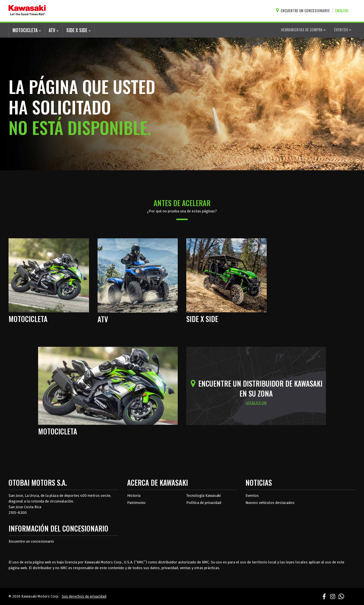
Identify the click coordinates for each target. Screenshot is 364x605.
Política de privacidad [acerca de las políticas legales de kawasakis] (204, 503)
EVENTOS (343, 30)
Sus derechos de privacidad (84, 596)
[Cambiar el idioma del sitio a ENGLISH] (343, 11)
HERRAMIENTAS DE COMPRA (303, 30)
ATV (54, 30)
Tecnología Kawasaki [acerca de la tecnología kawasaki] (203, 496)
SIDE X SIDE (78, 30)
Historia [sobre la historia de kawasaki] (134, 496)
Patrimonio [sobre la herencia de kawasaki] (136, 503)
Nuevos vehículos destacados (270, 503)
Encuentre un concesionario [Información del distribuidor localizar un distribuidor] (31, 541)
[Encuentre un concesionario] (304, 11)
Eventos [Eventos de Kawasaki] (252, 496)
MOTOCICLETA (27, 30)
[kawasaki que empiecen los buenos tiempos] (27, 11)
